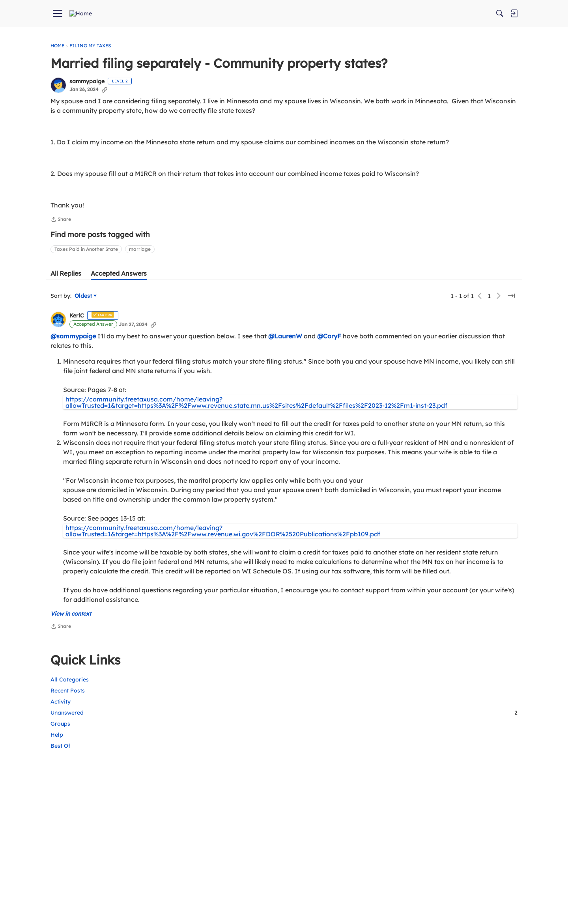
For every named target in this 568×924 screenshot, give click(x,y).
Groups (412, 118)
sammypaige (87, 97)
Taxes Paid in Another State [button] (86, 293)
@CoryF (329, 380)
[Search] (439, 13)
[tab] (66, 317)
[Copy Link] (105, 105)
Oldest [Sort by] (86, 340)
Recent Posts (419, 85)
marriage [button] (140, 293)
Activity (412, 96)
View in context (71, 702)
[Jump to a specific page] (380, 340)
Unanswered (460, 107)
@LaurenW (285, 380)
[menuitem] (160, 13)
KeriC (77, 360)
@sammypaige (73, 380)
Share (61, 264)
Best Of (412, 141)
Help (409, 130)
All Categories (421, 74)
